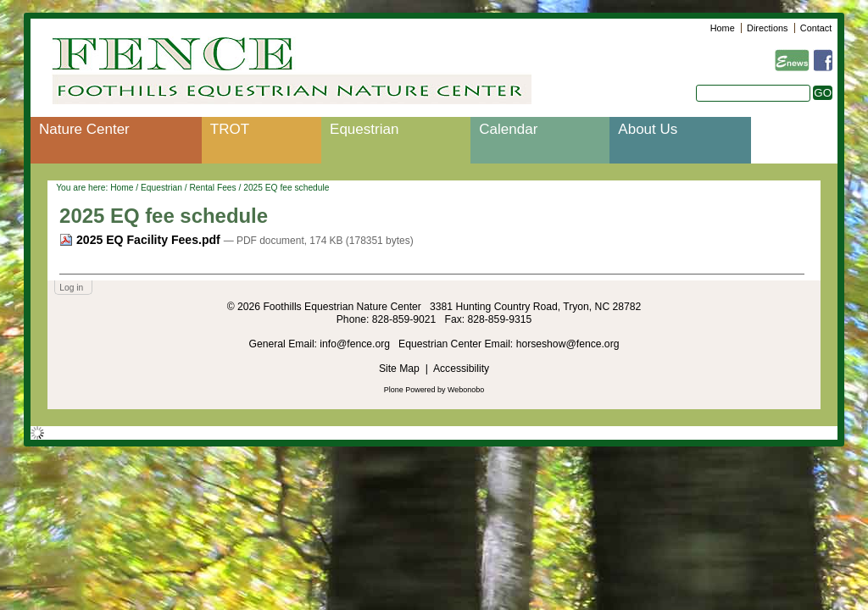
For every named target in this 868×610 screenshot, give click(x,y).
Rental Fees (212, 188)
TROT (230, 129)
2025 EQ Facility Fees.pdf (142, 240)
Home (723, 28)
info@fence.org (356, 344)
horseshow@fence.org (568, 344)
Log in (71, 288)
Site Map (399, 369)
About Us (648, 129)
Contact (816, 28)
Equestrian (364, 129)
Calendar (508, 129)
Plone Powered (410, 390)
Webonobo (466, 390)
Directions (767, 28)
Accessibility (461, 369)
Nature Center (84, 129)
